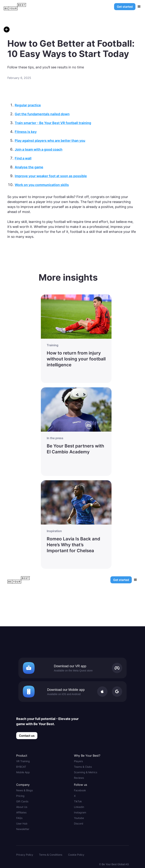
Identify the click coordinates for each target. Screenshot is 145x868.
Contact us (27, 736)
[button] (139, 7)
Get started (125, 7)
